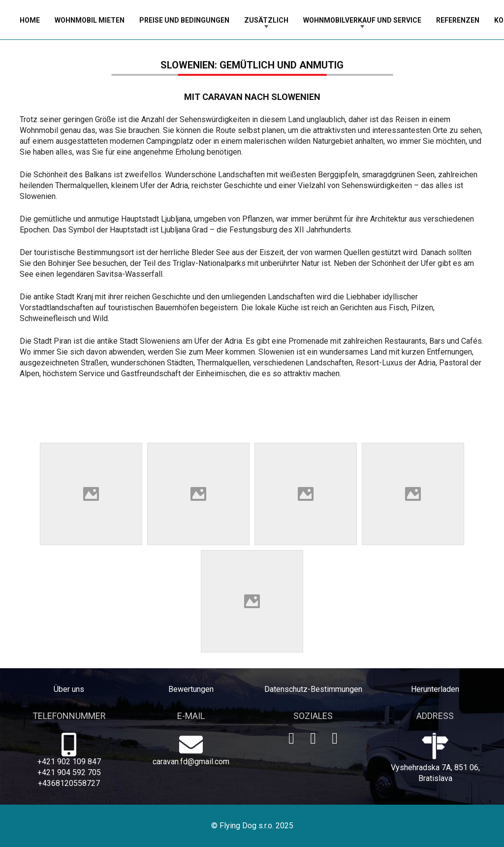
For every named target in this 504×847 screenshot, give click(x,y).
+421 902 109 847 (69, 762)
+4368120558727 (69, 783)
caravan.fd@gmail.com (191, 762)
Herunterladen (435, 689)
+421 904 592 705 (69, 772)
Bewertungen (191, 689)
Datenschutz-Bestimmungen (313, 689)
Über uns (69, 689)
